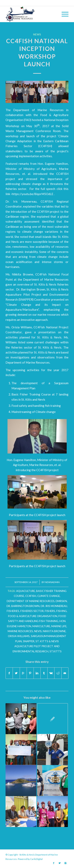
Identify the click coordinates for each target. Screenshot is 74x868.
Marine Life (59, 626)
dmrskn (61, 601)
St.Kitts (56, 651)
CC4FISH (31, 596)
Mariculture (41, 626)
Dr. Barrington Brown (23, 606)
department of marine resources (31, 601)
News (37, 34)
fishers (50, 611)
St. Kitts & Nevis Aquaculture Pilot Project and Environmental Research (36, 646)
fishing (61, 611)
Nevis (38, 631)
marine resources (20, 631)
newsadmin (52, 582)
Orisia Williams (19, 636)
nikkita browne (54, 631)
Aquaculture (26, 591)
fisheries (13, 611)
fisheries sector (32, 611)
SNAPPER (29, 641)
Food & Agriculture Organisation (33, 616)
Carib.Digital (36, 859)
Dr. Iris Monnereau (54, 606)
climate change (49, 596)
